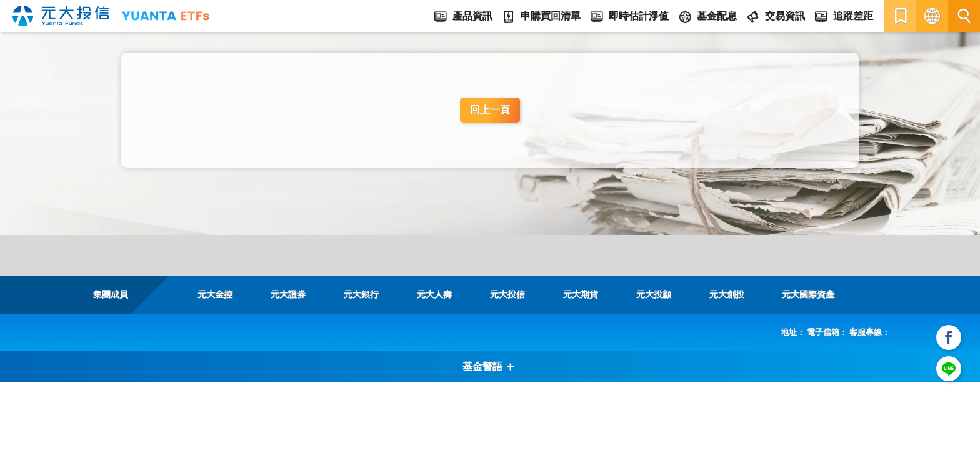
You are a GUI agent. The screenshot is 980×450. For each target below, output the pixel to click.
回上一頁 (490, 110)
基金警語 (489, 367)
